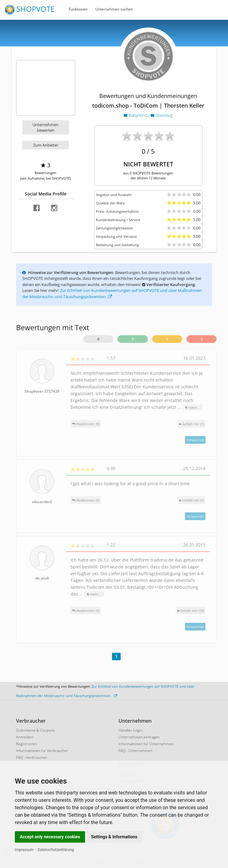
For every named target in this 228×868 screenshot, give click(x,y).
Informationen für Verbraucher (42, 751)
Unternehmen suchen (114, 9)
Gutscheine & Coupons (36, 730)
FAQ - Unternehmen (136, 751)
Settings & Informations (114, 837)
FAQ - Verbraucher (32, 757)
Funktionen (78, 9)
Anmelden (25, 737)
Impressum (24, 850)
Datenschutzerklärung (56, 850)
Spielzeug (162, 115)
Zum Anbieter (46, 145)
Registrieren (26, 744)
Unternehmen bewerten (45, 127)
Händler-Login (130, 730)
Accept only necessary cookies (50, 837)
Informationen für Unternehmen (146, 744)
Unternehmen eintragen (139, 737)
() (191, 424)
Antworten (195, 440)
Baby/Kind (136, 115)
